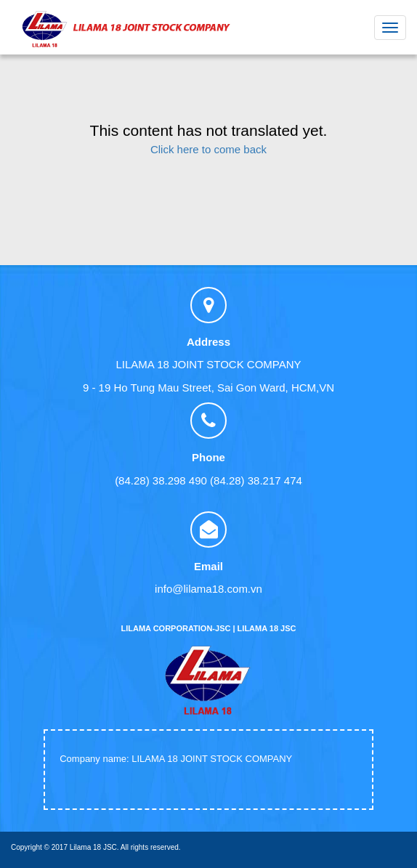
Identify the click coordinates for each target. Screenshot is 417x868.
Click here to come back (208, 149)
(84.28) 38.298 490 (161, 480)
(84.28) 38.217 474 (256, 480)
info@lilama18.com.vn (208, 589)
